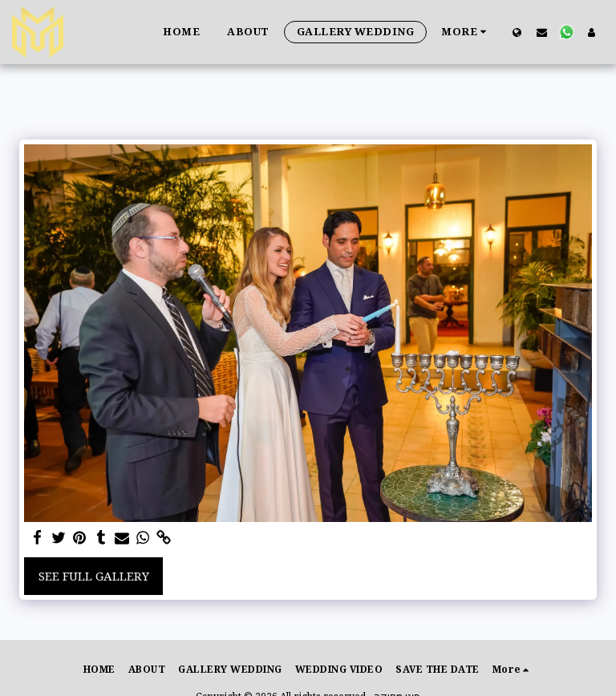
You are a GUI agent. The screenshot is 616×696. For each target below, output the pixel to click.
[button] (542, 32)
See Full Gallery (94, 576)
